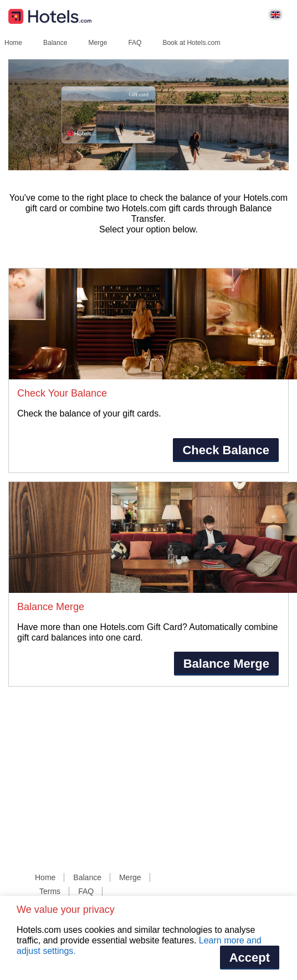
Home (13, 43)
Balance (55, 43)
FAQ (135, 43)
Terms (50, 891)
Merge (98, 43)
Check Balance (226, 450)
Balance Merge (226, 664)
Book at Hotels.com (191, 43)
